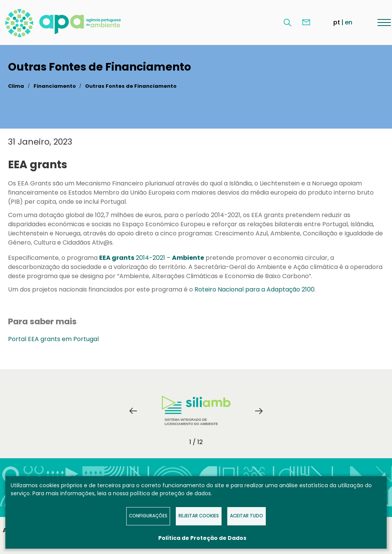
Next (259, 411)
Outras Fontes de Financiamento (131, 86)
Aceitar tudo (247, 516)
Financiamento (55, 86)
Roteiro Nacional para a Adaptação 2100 (254, 289)
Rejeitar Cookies (199, 516)
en (349, 22)
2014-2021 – (152, 258)
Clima (16, 86)
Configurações (148, 516)
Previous (133, 411)
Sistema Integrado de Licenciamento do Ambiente (196, 411)
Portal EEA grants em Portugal (53, 339)
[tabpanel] (196, 411)
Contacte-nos (306, 23)
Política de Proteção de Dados (202, 538)
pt (337, 22)
